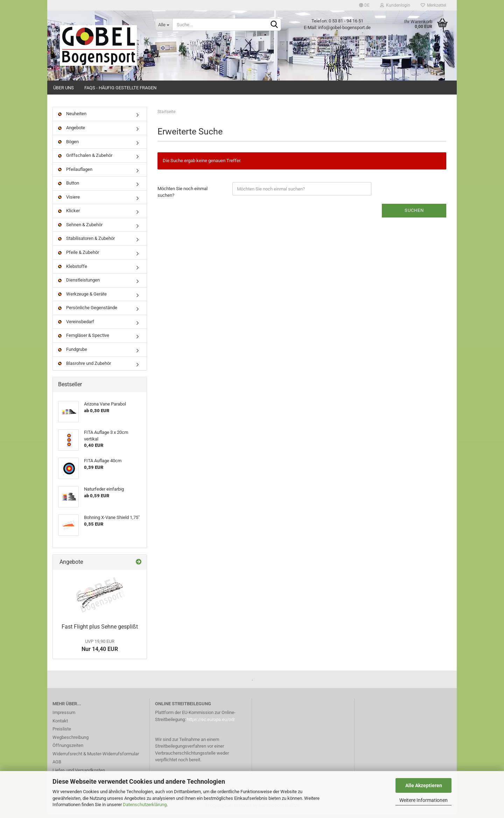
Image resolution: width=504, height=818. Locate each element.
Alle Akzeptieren (424, 785)
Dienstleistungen (79, 283)
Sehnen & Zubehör (80, 228)
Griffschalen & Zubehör (85, 159)
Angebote (72, 131)
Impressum (64, 716)
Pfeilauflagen (75, 172)
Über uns (64, 88)
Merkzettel (433, 5)
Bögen (68, 145)
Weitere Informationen (423, 800)
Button (69, 186)
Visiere (69, 200)
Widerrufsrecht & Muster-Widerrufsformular (96, 757)
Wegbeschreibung (71, 740)
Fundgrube (73, 353)
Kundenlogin (395, 5)
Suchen (414, 214)
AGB (57, 765)
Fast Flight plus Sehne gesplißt (100, 630)
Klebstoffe (73, 269)
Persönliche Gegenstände (88, 311)
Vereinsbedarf (76, 325)
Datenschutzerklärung (145, 805)
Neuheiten (72, 117)
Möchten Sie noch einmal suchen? (183, 195)
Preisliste (62, 732)
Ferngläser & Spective (84, 339)
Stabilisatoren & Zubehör (86, 242)
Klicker (69, 214)
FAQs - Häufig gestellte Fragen (120, 88)
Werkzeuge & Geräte (82, 297)
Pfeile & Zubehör (79, 256)
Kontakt (60, 724)
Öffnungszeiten (68, 749)
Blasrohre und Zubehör (85, 366)
